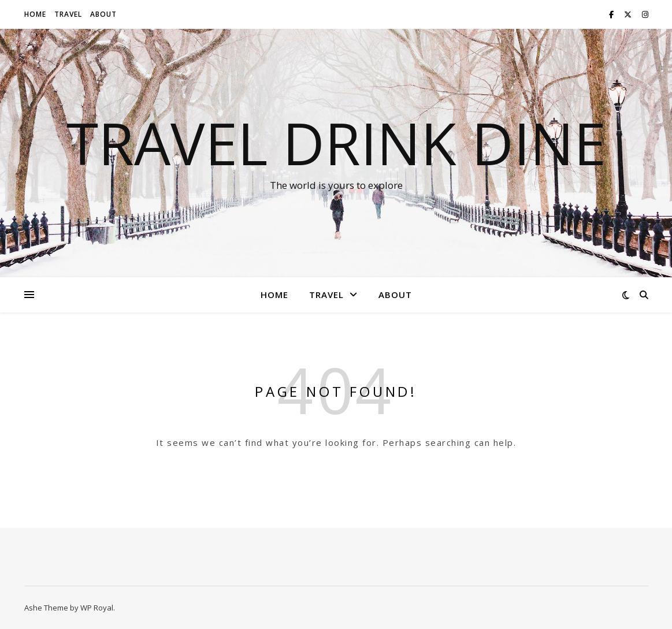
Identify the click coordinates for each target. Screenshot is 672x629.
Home (35, 14)
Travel (68, 14)
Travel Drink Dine (336, 143)
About (103, 14)
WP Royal (97, 608)
